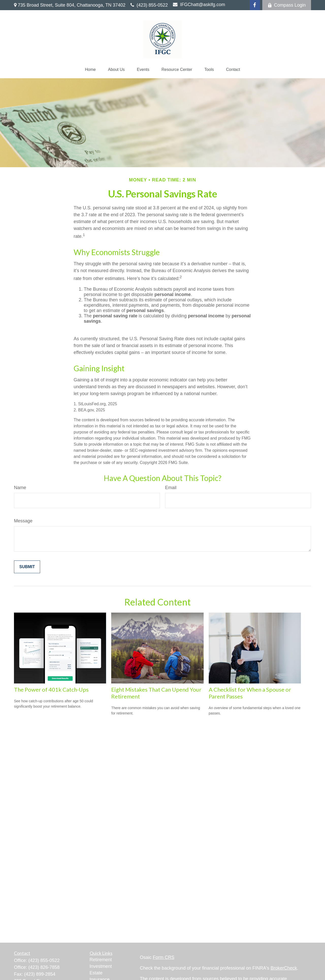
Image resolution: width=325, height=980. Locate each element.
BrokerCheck (284, 968)
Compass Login (287, 5)
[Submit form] (27, 567)
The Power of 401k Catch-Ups (51, 689)
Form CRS (164, 957)
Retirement (101, 960)
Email (171, 488)
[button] (91, 70)
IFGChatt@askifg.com (199, 5)
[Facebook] (255, 5)
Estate (96, 973)
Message (23, 521)
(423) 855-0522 (149, 5)
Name (20, 488)
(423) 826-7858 (44, 967)
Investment (101, 966)
